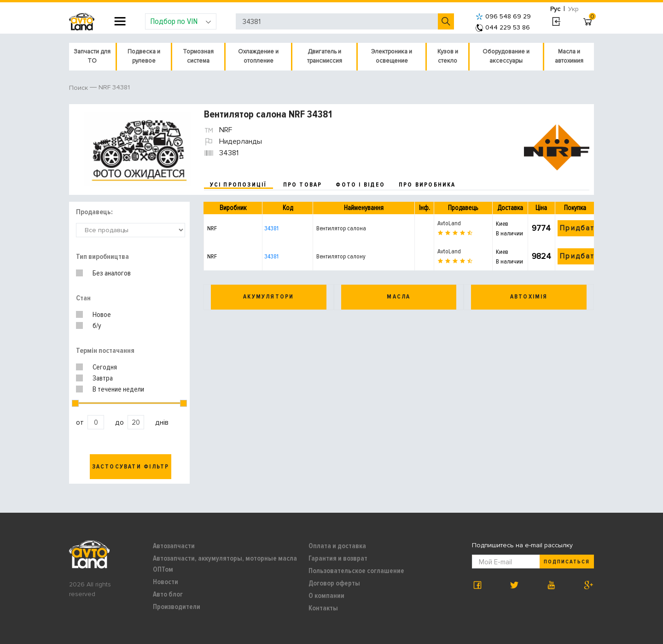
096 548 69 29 (503, 16)
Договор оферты (334, 583)
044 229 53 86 (503, 27)
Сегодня (105, 367)
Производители (177, 607)
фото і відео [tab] (360, 185)
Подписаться (567, 562)
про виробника (427, 185)
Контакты (323, 608)
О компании (326, 596)
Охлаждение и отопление (258, 56)
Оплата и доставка (337, 546)
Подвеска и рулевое (144, 56)
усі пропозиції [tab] (238, 185)
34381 (271, 228)
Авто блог (168, 594)
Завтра (103, 378)
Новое (102, 315)
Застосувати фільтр (131, 467)
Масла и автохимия (569, 56)
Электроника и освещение (392, 56)
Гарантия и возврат (338, 558)
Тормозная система (198, 56)
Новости (166, 582)
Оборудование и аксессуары (506, 56)
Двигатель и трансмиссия (325, 56)
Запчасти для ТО (92, 56)
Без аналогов (112, 273)
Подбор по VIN (181, 21)
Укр (573, 9)
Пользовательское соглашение (356, 571)
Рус (555, 9)
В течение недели (118, 389)
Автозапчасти (174, 546)
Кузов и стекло (448, 56)
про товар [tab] (303, 185)
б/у (97, 326)
